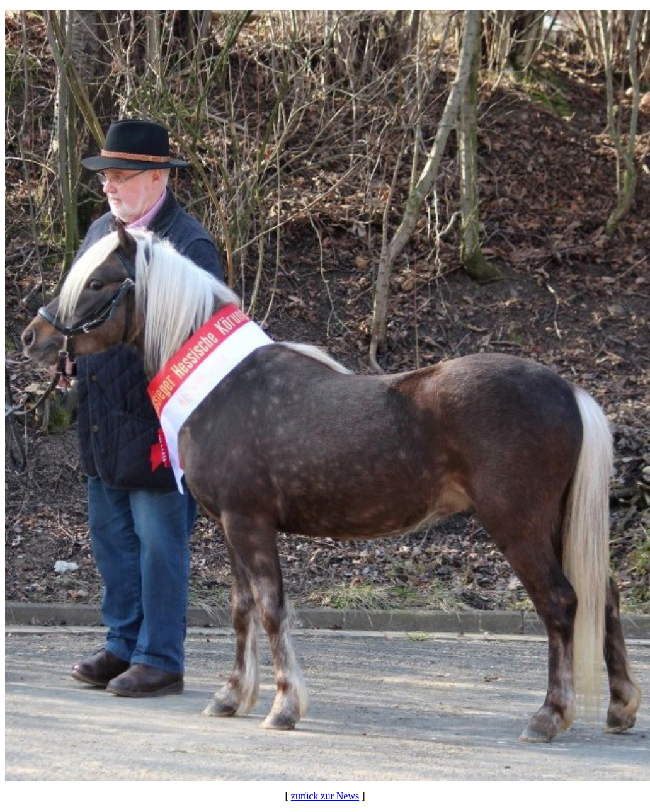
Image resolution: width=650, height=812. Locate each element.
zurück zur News (325, 796)
